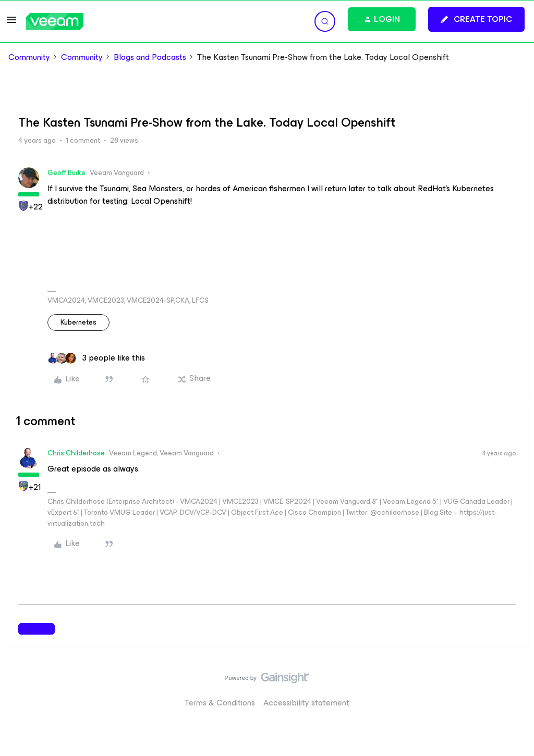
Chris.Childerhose (76, 453)
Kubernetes (78, 322)
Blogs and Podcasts (150, 57)
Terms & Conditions (220, 703)
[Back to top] (513, 688)
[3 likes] (96, 358)
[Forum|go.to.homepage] (55, 22)
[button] (11, 23)
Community (29, 57)
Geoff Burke (66, 173)
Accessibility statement (306, 703)
